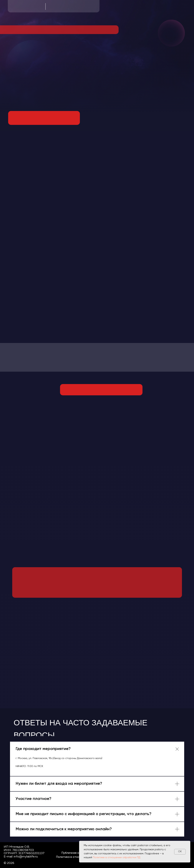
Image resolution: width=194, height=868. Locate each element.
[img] (44, 118)
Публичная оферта (75, 853)
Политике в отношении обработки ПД (117, 857)
